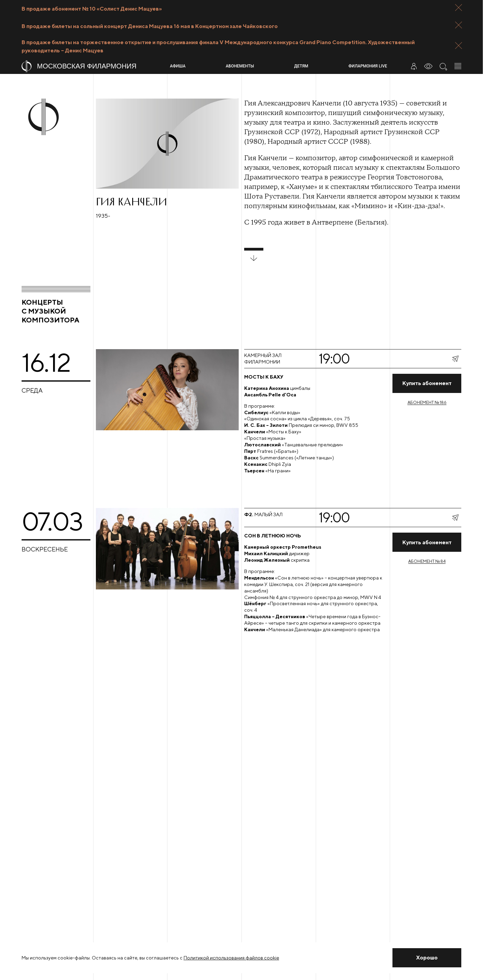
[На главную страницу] (93, 66)
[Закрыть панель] (459, 8)
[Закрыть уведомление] (427, 958)
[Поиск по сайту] (443, 66)
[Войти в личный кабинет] (414, 66)
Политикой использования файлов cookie (231, 958)
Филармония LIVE (368, 66)
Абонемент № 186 (427, 402)
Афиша (178, 66)
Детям (301, 66)
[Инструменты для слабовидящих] (428, 66)
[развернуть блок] (254, 255)
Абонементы (240, 66)
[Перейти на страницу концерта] (316, 424)
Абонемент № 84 (427, 561)
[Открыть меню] (458, 66)
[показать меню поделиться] (455, 359)
